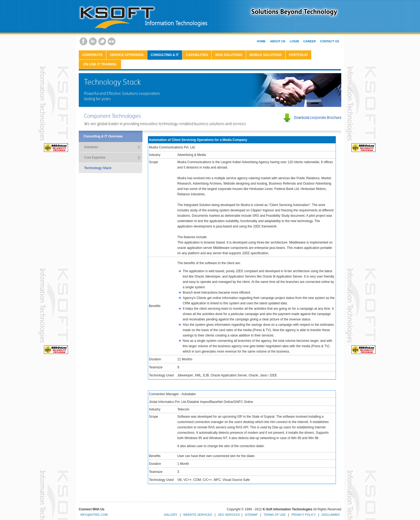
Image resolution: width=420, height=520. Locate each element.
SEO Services (229, 515)
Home (261, 41)
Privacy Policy (304, 515)
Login (294, 41)
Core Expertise (95, 158)
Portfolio (298, 55)
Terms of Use (275, 515)
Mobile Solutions (266, 55)
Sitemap (251, 515)
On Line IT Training (100, 64)
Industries (91, 147)
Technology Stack (98, 168)
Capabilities (197, 55)
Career (309, 41)
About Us (278, 41)
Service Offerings (127, 55)
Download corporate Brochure (318, 117)
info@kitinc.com (94, 515)
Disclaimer (331, 515)
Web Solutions (229, 55)
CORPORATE (92, 55)
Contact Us (330, 41)
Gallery (171, 515)
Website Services (198, 515)
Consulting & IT (165, 55)
